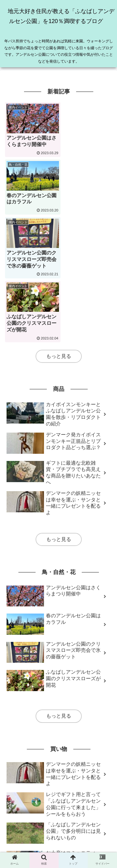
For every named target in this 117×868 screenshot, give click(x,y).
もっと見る (59, 238)
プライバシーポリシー (85, 840)
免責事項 (32, 840)
